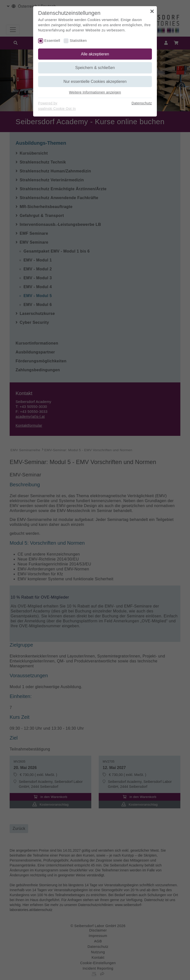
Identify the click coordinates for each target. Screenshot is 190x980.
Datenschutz (142, 103)
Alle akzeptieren (95, 54)
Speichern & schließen (95, 68)
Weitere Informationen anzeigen (95, 92)
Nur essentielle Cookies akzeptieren (95, 82)
